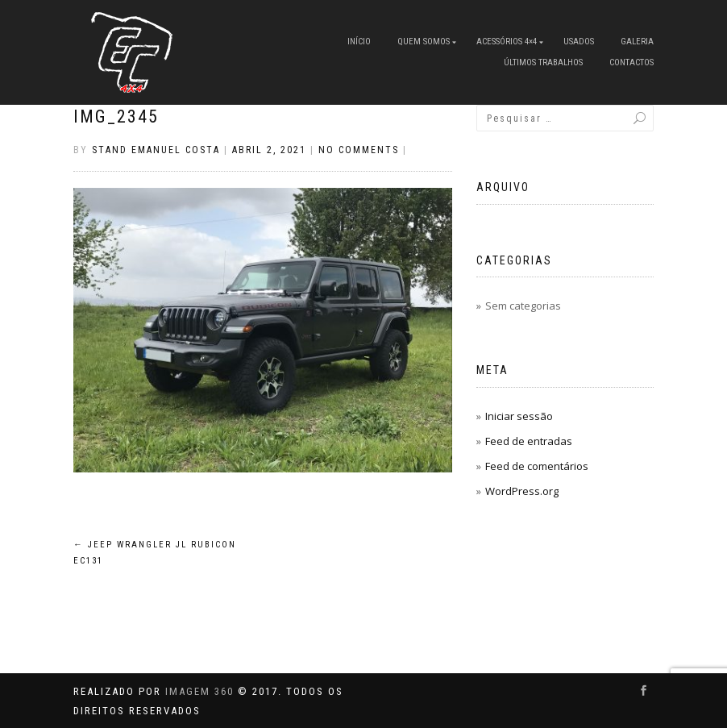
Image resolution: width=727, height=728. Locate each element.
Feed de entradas (529, 441)
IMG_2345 (116, 116)
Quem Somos (424, 42)
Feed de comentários (537, 466)
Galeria (637, 42)
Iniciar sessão (519, 416)
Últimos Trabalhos (543, 62)
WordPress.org (522, 491)
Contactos (631, 62)
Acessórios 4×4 (507, 42)
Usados (579, 42)
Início (359, 42)
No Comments (359, 150)
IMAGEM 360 (199, 691)
